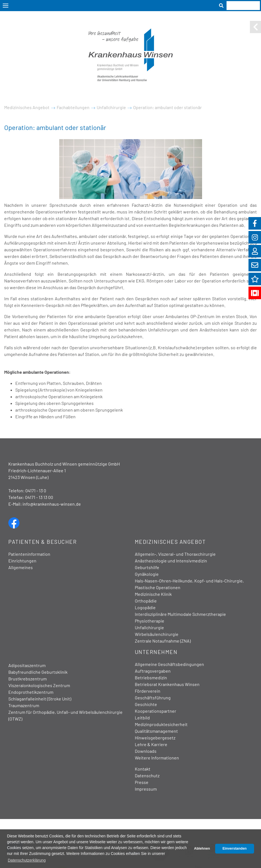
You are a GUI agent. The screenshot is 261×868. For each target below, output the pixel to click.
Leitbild (142, 718)
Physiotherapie (150, 621)
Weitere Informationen (157, 758)
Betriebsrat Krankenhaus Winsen (167, 684)
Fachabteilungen (73, 107)
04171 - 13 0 (36, 490)
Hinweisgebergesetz (155, 738)
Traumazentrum (24, 705)
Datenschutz (147, 775)
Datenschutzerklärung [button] (27, 860)
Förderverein (148, 691)
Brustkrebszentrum (28, 679)
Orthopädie (146, 601)
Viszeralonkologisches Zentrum (39, 685)
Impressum (146, 789)
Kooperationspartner (156, 711)
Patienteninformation (29, 554)
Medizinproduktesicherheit (161, 724)
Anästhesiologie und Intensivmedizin (171, 561)
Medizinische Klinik (153, 594)
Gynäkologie (147, 574)
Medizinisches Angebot (27, 107)
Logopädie (145, 607)
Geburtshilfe (147, 567)
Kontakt (143, 769)
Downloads (146, 751)
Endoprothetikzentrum (31, 692)
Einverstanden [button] (234, 849)
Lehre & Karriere (151, 744)
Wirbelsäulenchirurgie (157, 634)
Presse (142, 782)
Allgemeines (21, 567)
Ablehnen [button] (202, 849)
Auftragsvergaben (153, 671)
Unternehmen (156, 652)
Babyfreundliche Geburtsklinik (38, 672)
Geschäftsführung (153, 698)
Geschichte (146, 704)
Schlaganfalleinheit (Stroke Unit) (40, 699)
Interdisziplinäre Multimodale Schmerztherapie (180, 614)
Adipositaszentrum (27, 665)
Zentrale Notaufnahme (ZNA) (163, 641)
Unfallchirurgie (111, 107)
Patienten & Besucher (43, 542)
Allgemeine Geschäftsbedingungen (169, 664)
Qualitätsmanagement (156, 731)
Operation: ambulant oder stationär (167, 107)
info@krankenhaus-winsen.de (52, 504)
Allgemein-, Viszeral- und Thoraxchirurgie (175, 554)
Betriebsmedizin (151, 678)
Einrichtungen (22, 561)
